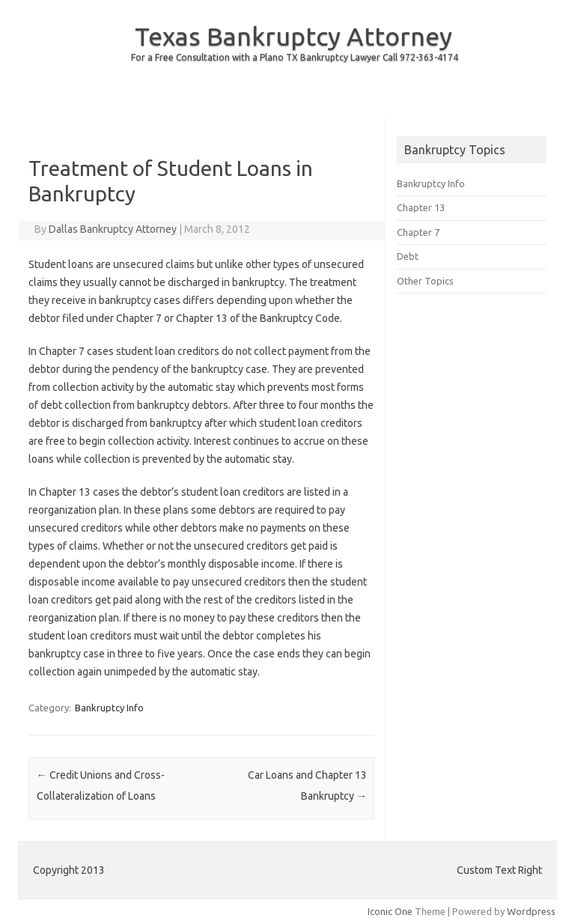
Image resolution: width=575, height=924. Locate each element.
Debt (408, 256)
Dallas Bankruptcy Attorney (113, 229)
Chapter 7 (418, 232)
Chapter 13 (421, 207)
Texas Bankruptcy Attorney (293, 36)
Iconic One (390, 911)
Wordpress (531, 911)
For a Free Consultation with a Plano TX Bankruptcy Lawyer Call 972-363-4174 (295, 57)
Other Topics (425, 281)
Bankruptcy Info (109, 708)
